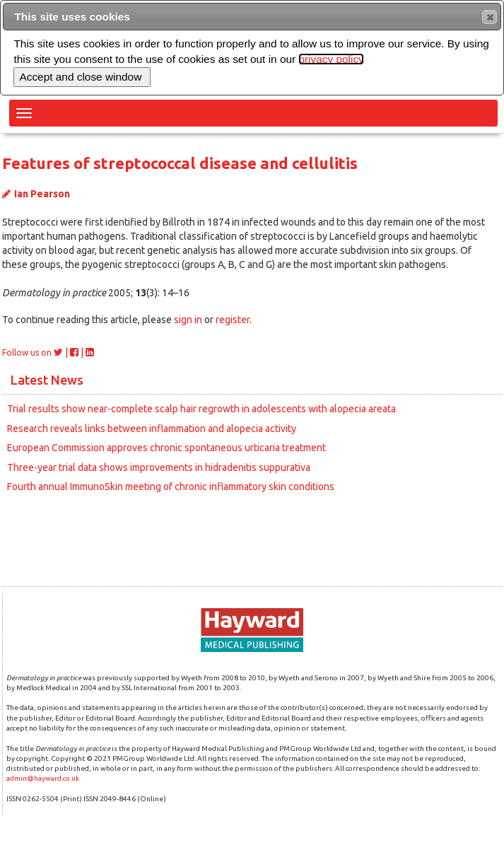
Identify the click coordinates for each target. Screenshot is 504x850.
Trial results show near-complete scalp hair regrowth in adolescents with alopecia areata (201, 409)
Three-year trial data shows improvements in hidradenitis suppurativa (159, 467)
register (233, 320)
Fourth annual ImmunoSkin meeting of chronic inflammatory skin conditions (171, 487)
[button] (490, 17)
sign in (188, 320)
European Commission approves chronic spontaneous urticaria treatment (166, 448)
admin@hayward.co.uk (43, 778)
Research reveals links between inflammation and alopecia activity (152, 429)
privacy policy (331, 59)
